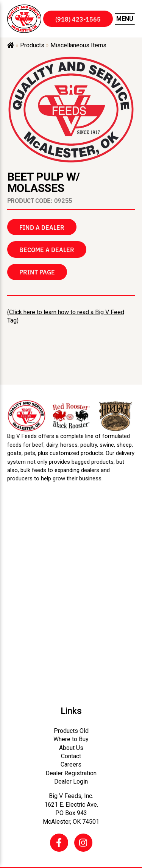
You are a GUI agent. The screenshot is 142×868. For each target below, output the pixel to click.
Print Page (37, 272)
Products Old (71, 731)
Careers (71, 764)
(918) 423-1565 (78, 19)
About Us (71, 748)
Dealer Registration (71, 773)
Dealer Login (71, 782)
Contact (71, 756)
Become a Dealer (47, 249)
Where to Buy (71, 739)
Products (32, 45)
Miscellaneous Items (78, 45)
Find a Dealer (42, 227)
